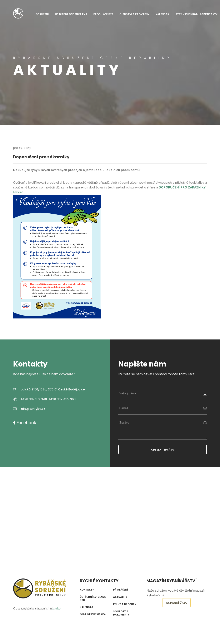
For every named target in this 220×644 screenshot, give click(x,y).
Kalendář (162, 14)
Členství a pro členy (134, 14)
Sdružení (42, 14)
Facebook (26, 423)
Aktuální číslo (177, 603)
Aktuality (120, 597)
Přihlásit (199, 14)
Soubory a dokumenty (121, 613)
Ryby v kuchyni (186, 14)
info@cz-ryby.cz (33, 409)
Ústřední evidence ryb (71, 14)
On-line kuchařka (93, 614)
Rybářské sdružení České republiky (18, 13)
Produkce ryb (103, 14)
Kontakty (210, 14)
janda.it (57, 609)
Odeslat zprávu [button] (163, 450)
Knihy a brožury (125, 604)
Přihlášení (121, 590)
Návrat (18, 192)
